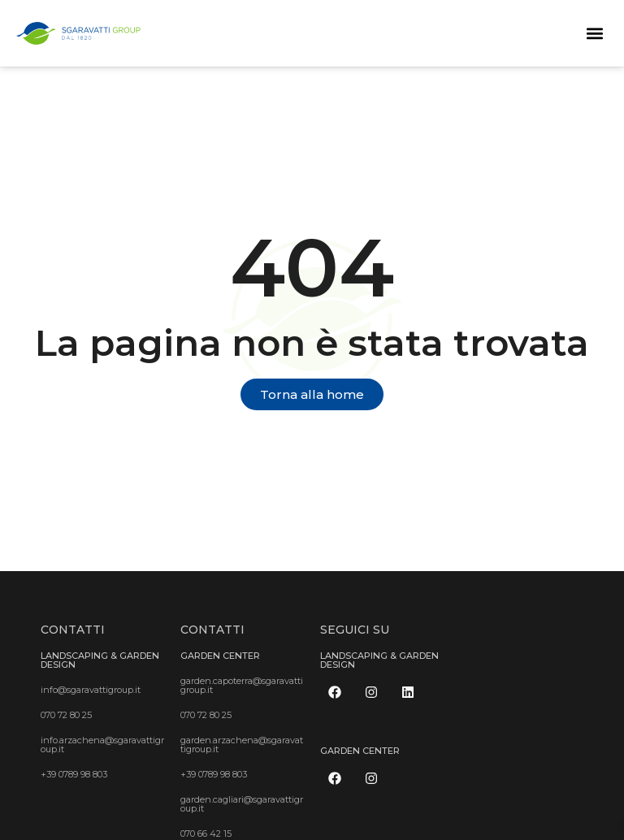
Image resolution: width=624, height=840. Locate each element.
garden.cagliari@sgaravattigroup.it (242, 804)
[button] (594, 33)
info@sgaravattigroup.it (91, 690)
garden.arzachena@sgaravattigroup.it (242, 745)
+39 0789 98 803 (74, 774)
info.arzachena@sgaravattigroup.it (102, 745)
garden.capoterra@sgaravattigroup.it (242, 685)
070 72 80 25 (66, 715)
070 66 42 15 (206, 834)
